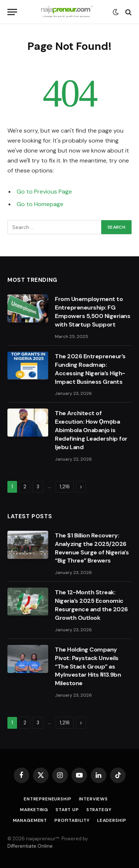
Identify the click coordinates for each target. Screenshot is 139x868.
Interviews (93, 799)
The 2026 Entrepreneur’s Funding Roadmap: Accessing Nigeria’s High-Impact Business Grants (90, 369)
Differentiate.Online (30, 846)
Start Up (67, 810)
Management (30, 820)
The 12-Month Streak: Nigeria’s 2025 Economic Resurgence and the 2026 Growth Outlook (91, 605)
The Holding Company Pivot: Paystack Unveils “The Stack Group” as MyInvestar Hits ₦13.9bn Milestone (88, 667)
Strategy (99, 810)
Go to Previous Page (44, 192)
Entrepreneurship (47, 799)
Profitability (72, 820)
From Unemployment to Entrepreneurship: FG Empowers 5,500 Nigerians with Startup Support (92, 312)
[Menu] (12, 12)
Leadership (112, 820)
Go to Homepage (40, 204)
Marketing (34, 810)
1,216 (65, 487)
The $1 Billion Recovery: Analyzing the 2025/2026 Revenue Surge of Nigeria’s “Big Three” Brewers (92, 548)
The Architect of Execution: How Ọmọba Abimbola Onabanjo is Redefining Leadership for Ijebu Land (91, 430)
